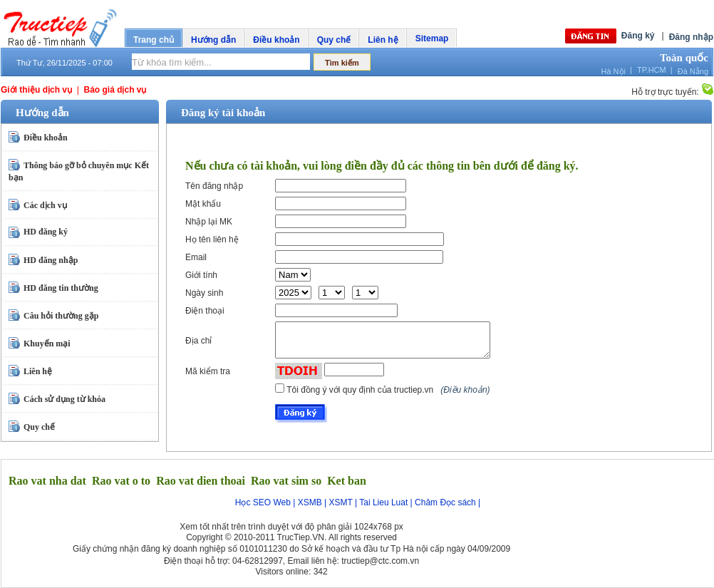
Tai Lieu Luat (383, 502)
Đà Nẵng (693, 71)
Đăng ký (638, 36)
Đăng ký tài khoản (223, 113)
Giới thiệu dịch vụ (36, 90)
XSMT (341, 502)
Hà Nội (613, 71)
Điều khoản (276, 40)
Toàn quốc (684, 58)
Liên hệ (383, 40)
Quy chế (334, 40)
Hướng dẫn (213, 40)
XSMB (310, 502)
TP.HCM (652, 70)
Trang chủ (154, 40)
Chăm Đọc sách (445, 502)
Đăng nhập (691, 37)
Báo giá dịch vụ (115, 90)
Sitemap (432, 38)
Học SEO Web (263, 502)
